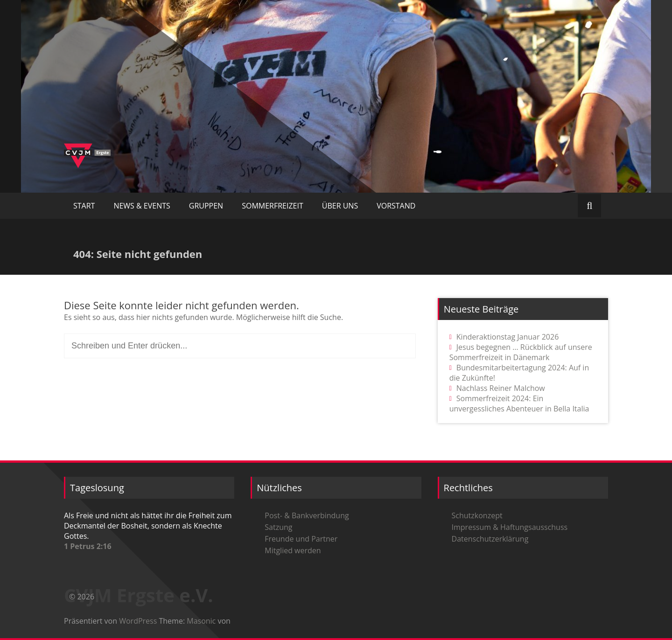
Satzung (278, 527)
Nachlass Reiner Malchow (501, 388)
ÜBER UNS (340, 206)
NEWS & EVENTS (142, 206)
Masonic (201, 621)
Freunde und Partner (301, 539)
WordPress (138, 621)
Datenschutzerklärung (490, 539)
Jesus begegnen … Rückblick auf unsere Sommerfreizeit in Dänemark (521, 352)
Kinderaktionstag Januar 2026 (508, 337)
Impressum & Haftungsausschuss (510, 527)
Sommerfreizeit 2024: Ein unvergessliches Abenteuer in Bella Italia (519, 403)
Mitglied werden (293, 550)
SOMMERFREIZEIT (273, 206)
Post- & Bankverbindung (307, 515)
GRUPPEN (206, 206)
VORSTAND (396, 206)
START (84, 206)
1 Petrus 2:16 (88, 546)
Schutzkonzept (477, 515)
